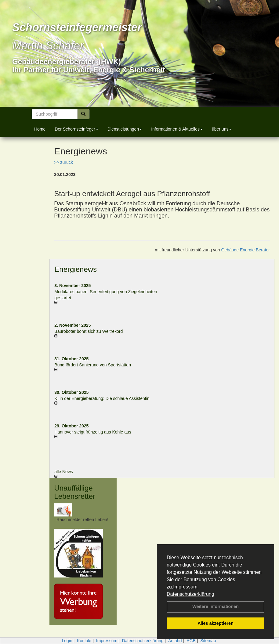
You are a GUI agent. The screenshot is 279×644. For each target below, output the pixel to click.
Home (40, 129)
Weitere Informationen (216, 606)
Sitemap (208, 641)
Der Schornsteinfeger (76, 129)
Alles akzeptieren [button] (216, 623)
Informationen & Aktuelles (177, 129)
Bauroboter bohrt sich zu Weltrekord (89, 331)
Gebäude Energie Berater (245, 250)
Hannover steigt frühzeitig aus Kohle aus (93, 432)
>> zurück (63, 162)
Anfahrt (175, 641)
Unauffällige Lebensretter (75, 492)
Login (67, 641)
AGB (191, 641)
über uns (222, 129)
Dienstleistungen (125, 129)
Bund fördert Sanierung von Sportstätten (93, 365)
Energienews (76, 269)
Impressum (185, 587)
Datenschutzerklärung (190, 594)
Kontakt (84, 641)
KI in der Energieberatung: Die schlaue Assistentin (102, 398)
